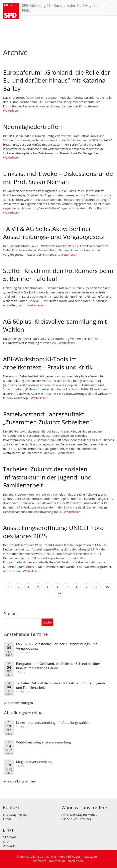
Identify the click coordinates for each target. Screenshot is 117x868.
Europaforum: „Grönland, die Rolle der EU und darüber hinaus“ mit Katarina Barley (57, 80)
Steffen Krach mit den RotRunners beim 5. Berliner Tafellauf (58, 275)
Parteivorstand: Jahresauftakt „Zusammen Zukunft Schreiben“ (47, 418)
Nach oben (75, 861)
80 (107, 586)
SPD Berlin (10, 837)
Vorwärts (9, 846)
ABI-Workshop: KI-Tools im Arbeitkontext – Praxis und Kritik (48, 363)
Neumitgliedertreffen (32, 127)
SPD (6, 842)
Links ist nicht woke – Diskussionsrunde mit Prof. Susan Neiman (58, 178)
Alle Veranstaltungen (18, 703)
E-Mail (7, 819)
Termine (84, 819)
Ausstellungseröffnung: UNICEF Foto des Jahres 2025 (53, 532)
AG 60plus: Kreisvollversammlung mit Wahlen (55, 325)
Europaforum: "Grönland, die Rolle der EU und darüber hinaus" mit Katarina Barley (58, 666)
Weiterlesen (11, 110)
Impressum (57, 861)
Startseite (40, 861)
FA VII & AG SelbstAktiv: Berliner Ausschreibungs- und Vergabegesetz (54, 233)
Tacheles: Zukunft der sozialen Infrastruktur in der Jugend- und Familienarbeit (47, 477)
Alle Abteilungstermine (20, 781)
